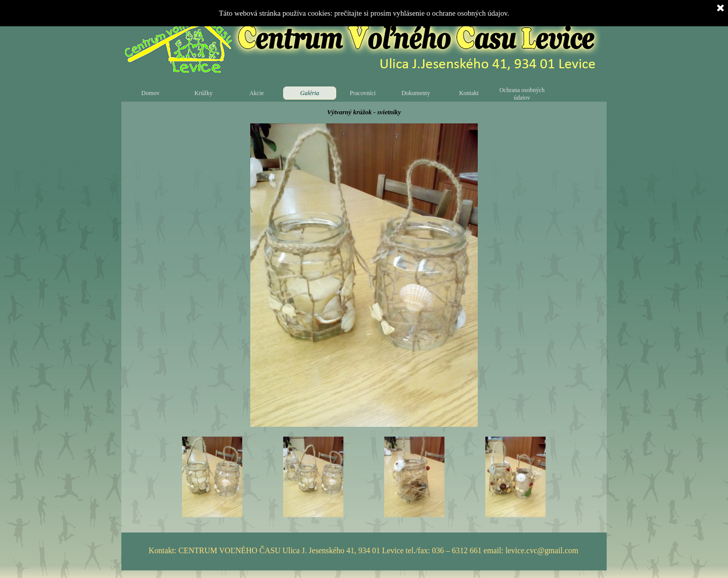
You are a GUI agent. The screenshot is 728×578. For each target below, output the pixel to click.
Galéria (310, 93)
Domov (151, 93)
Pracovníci (363, 93)
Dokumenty (416, 93)
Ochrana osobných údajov (522, 94)
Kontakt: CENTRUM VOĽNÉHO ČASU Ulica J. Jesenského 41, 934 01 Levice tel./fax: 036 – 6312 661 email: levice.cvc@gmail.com (363, 550)
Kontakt (469, 93)
